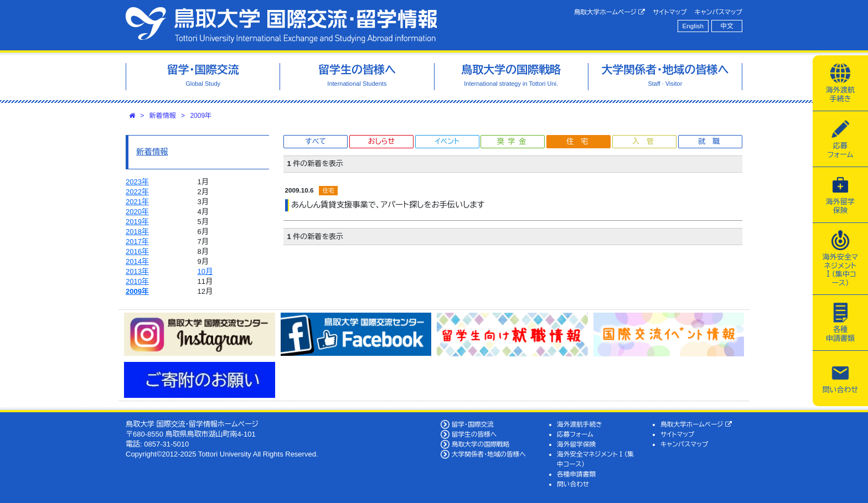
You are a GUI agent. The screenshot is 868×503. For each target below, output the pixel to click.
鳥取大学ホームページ (610, 12)
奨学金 (513, 141)
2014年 (137, 261)
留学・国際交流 (473, 424)
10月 (205, 271)
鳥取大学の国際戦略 (481, 444)
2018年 (137, 232)
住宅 (581, 141)
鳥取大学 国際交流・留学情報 (281, 25)
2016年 (137, 251)
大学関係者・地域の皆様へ (489, 454)
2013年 (137, 271)
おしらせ (381, 141)
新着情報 (163, 116)
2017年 (137, 242)
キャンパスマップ (719, 12)
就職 (712, 141)
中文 (727, 26)
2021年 (137, 202)
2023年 (137, 182)
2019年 (137, 222)
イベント (447, 141)
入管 (647, 141)
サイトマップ (670, 12)
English (693, 26)
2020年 (137, 212)
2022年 (137, 192)
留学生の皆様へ (474, 434)
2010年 (137, 281)
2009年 (201, 116)
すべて (316, 141)
